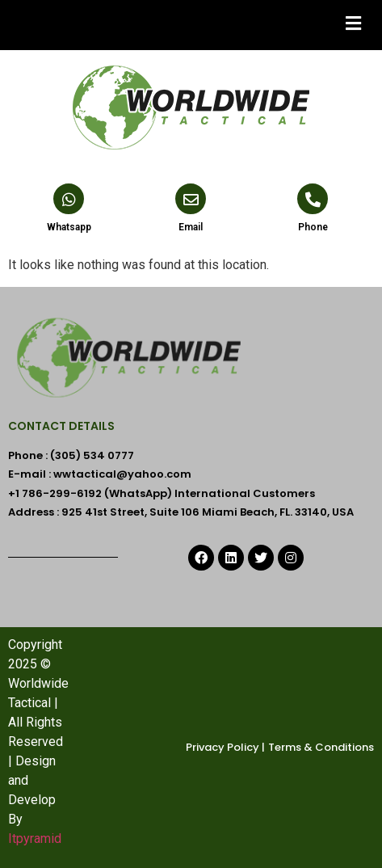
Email (191, 227)
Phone (313, 227)
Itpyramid (35, 839)
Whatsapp (69, 227)
